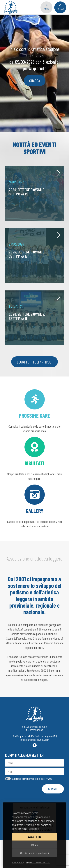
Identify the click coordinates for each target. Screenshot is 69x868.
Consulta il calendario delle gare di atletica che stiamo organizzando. (34, 411)
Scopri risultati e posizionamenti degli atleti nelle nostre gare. (34, 459)
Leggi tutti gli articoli (34, 362)
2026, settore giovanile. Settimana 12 (27, 254)
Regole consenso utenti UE (38, 862)
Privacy (49, 779)
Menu (46, 7)
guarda (35, 81)
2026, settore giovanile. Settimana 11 (27, 316)
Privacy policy (18, 862)
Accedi (60, 7)
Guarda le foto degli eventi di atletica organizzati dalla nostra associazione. (34, 506)
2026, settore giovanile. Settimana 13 (27, 192)
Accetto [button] (34, 837)
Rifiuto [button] (34, 845)
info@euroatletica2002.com (35, 740)
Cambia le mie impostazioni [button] (34, 853)
